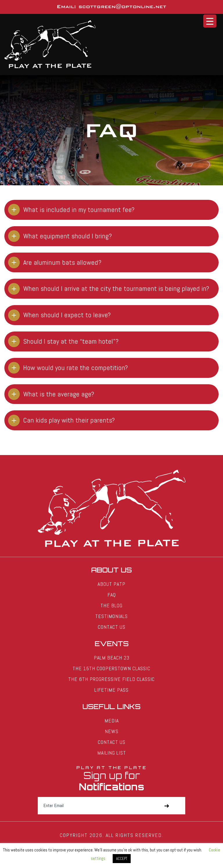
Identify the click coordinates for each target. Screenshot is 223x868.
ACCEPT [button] (122, 859)
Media (112, 721)
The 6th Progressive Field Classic (111, 679)
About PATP (111, 584)
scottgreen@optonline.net (122, 7)
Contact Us (112, 627)
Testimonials (111, 616)
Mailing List (112, 753)
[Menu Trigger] (210, 21)
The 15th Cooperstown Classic (111, 668)
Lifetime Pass (111, 690)
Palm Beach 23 (112, 658)
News (112, 731)
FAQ (112, 595)
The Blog (111, 605)
